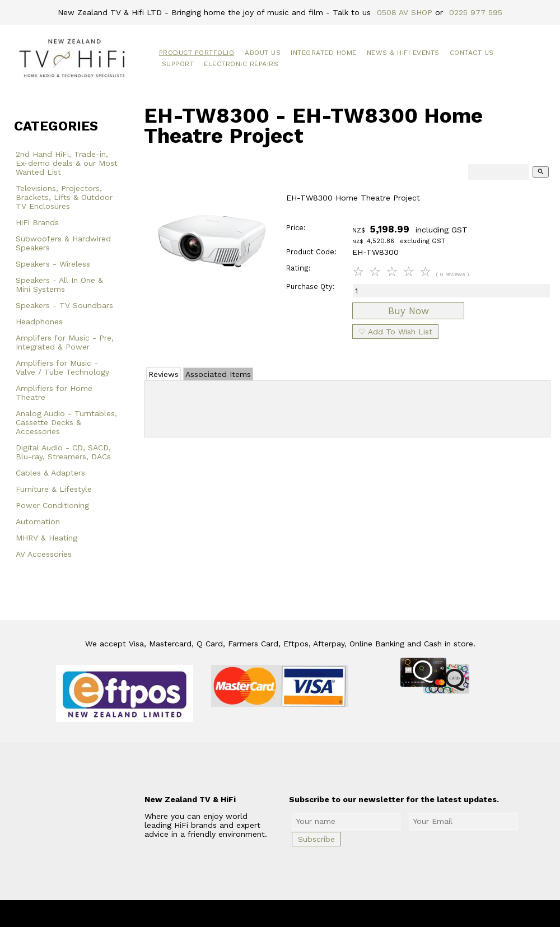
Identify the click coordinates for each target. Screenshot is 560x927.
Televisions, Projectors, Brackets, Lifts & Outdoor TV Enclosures (64, 197)
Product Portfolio (197, 53)
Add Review (347, 407)
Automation (38, 521)
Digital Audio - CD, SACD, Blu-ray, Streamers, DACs (63, 452)
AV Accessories (44, 554)
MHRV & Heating (46, 538)
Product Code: (311, 252)
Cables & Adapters (50, 473)
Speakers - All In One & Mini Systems (59, 285)
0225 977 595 (476, 12)
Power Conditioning (52, 505)
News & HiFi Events (403, 53)
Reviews (164, 374)
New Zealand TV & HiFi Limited (310, 914)
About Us (263, 53)
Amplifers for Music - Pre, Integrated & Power (65, 342)
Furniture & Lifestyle (54, 489)
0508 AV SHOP (405, 12)
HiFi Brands (37, 222)
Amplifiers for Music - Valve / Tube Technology (62, 367)
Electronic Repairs (241, 64)
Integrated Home (324, 53)
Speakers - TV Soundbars (64, 305)
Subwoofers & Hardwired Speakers (63, 243)
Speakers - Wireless (53, 264)
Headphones (39, 322)
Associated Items (218, 374)
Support (178, 64)
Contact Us (472, 53)
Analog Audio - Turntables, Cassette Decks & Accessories (66, 422)
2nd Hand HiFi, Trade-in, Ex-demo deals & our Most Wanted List (67, 163)
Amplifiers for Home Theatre (54, 393)
